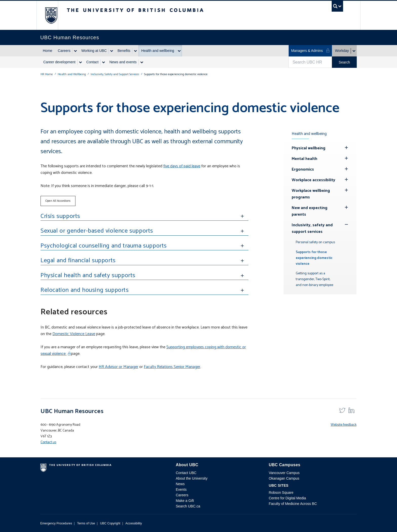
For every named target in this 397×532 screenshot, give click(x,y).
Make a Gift (185, 501)
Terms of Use (86, 523)
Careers (64, 51)
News (180, 484)
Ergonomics (303, 169)
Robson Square (281, 493)
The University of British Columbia (51, 15)
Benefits (124, 51)
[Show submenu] (75, 51)
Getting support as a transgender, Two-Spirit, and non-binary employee (314, 279)
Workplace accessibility (313, 180)
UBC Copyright (110, 523)
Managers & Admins (311, 50)
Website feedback (344, 425)
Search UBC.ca (188, 506)
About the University (192, 478)
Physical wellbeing (309, 148)
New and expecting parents (310, 211)
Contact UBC (186, 473)
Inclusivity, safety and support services (312, 228)
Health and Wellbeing (72, 74)
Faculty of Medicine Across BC (293, 504)
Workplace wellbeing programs (311, 194)
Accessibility (134, 523)
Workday (342, 51)
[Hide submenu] (346, 148)
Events (181, 489)
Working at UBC (94, 51)
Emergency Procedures (56, 523)
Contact (92, 62)
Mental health (304, 159)
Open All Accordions (58, 201)
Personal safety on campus (315, 242)
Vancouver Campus (284, 473)
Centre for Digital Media (287, 498)
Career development (59, 62)
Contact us (48, 442)
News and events (123, 62)
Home (47, 51)
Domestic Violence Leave (74, 334)
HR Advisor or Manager (118, 367)
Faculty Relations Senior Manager (172, 367)
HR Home (47, 74)
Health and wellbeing (158, 51)
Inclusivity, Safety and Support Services (115, 74)
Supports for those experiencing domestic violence (314, 258)
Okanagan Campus (284, 478)
